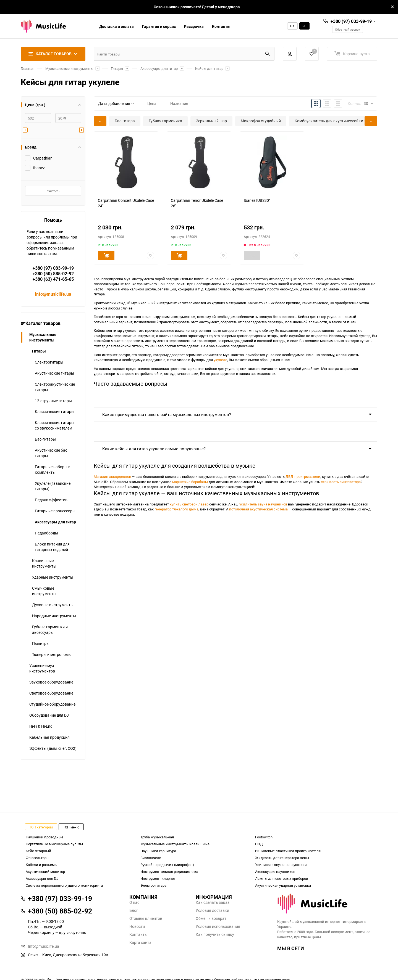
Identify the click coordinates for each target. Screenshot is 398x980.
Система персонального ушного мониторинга (64, 885)
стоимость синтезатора (341, 482)
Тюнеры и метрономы (52, 654)
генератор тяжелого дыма (176, 509)
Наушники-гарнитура (158, 851)
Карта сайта (140, 942)
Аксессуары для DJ (42, 878)
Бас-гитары (45, 439)
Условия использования (218, 926)
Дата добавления (116, 103)
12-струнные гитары (53, 401)
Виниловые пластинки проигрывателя (288, 851)
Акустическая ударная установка (283, 885)
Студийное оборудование (52, 704)
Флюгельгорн (37, 858)
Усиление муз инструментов (42, 668)
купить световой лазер (189, 504)
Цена (152, 103)
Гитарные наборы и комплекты (53, 469)
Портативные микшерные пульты (54, 844)
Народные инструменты (54, 616)
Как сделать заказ (213, 902)
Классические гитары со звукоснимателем (55, 425)
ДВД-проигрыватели (303, 476)
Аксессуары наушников (275, 872)
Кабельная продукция (49, 737)
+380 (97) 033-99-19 (351, 21)
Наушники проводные (44, 837)
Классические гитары (55, 411)
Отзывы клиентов (146, 918)
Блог (134, 910)
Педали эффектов (51, 500)
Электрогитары (49, 362)
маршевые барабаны (190, 482)
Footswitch (264, 837)
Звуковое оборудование (51, 682)
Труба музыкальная (157, 837)
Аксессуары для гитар (159, 68)
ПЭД (259, 844)
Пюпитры (41, 643)
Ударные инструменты (53, 577)
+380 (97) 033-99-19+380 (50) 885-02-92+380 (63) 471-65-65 (53, 274)
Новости (137, 926)
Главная (28, 68)
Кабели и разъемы (42, 865)
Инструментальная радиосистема (169, 872)
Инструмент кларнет (158, 878)
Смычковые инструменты (44, 591)
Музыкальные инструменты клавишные (175, 844)
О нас (134, 902)
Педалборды (46, 533)
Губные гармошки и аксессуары (50, 630)
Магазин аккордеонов (112, 476)
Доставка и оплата (116, 26)
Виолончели (151, 858)
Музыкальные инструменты (69, 68)
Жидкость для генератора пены (282, 858)
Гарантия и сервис (159, 26)
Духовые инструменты (53, 605)
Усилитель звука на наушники (281, 865)
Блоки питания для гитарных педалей (52, 547)
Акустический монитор (45, 872)
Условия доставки (212, 910)
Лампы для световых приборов (282, 878)
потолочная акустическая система (258, 509)
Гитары (117, 68)
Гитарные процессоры (55, 511)
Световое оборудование (51, 693)
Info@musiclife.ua (53, 294)
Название (179, 103)
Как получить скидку (215, 934)
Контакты (221, 26)
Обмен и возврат (211, 918)
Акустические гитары (54, 373)
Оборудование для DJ (49, 715)
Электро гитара (153, 885)
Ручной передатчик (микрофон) (167, 865)
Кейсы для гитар (209, 68)
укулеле (220, 360)
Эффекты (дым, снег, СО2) (53, 748)
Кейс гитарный (38, 851)
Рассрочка (194, 26)
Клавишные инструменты (44, 563)
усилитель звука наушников (263, 504)
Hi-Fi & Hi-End (41, 726)
